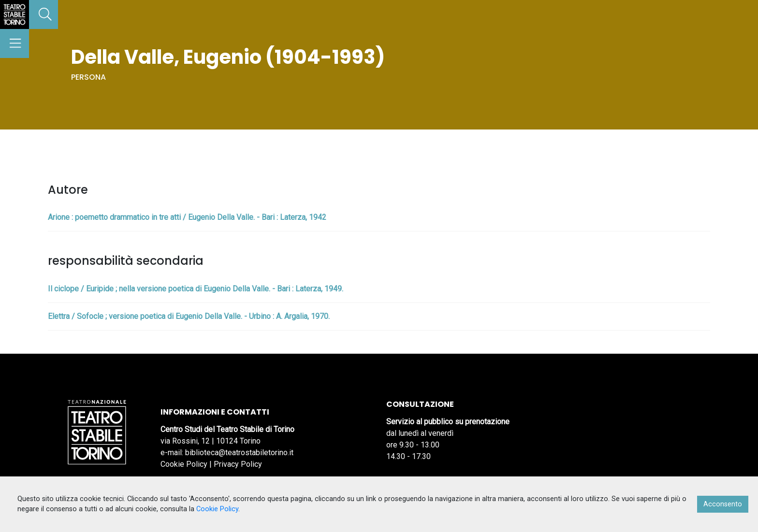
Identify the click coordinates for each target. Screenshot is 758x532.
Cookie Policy (184, 464)
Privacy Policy (238, 464)
